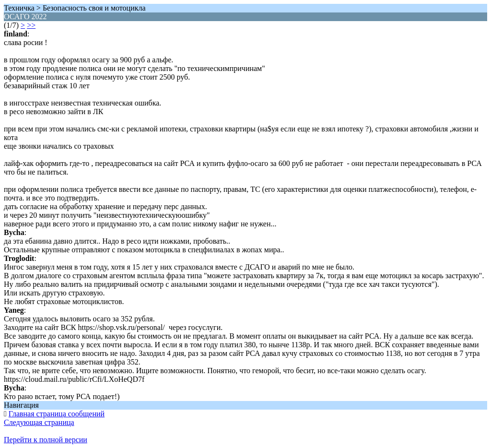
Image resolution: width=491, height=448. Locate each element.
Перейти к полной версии (46, 440)
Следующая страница (39, 422)
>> (31, 25)
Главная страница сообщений (57, 414)
